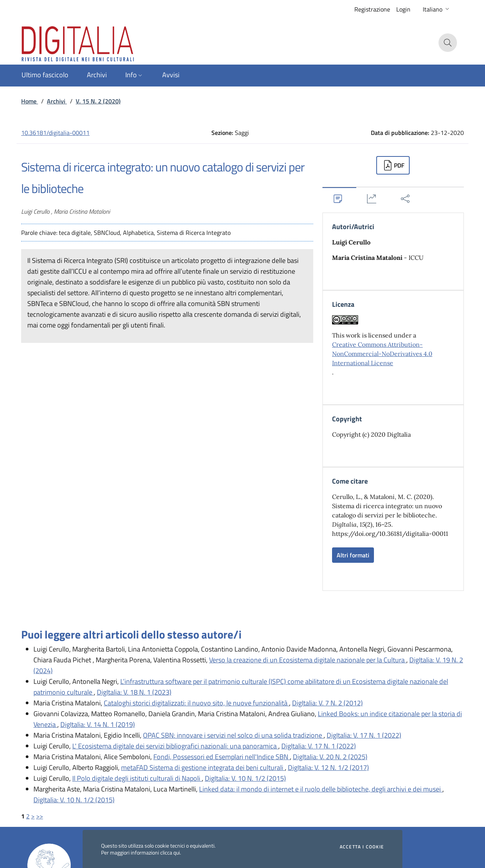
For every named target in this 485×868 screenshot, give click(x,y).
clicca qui (170, 852)
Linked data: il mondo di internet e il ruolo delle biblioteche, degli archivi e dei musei (321, 789)
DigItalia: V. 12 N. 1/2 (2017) (328, 767)
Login (403, 9)
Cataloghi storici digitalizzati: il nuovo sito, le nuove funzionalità (196, 703)
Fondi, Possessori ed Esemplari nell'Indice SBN (222, 757)
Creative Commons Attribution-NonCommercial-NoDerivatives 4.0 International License (382, 354)
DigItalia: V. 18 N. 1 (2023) (134, 692)
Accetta (362, 847)
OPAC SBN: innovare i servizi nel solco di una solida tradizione (233, 735)
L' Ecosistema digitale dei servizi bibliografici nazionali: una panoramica (175, 746)
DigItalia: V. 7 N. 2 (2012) (327, 703)
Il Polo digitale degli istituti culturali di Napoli (137, 778)
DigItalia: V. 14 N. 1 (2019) (98, 724)
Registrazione (372, 9)
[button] (437, 9)
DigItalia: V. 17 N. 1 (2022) (364, 735)
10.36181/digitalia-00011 (55, 133)
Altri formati (353, 555)
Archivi (57, 101)
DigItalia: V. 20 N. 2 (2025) (330, 757)
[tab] (339, 199)
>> (40, 816)
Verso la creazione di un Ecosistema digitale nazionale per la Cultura (308, 660)
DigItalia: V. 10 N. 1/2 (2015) (245, 778)
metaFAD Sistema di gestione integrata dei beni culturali (203, 767)
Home (30, 101)
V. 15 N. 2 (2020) (98, 101)
